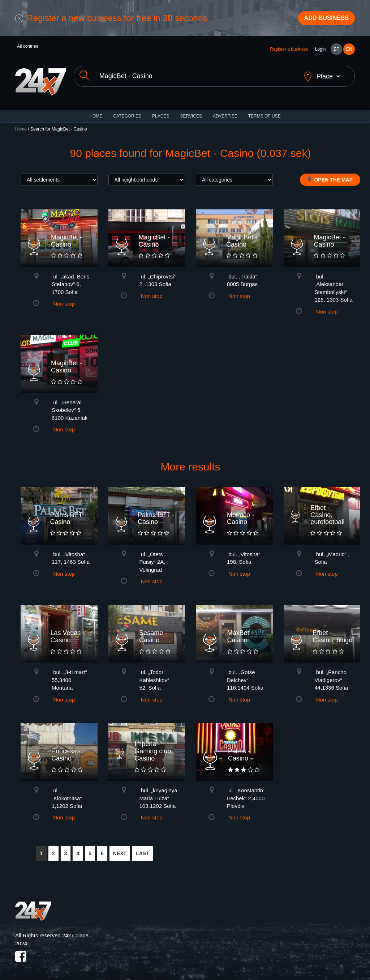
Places (161, 112)
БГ (336, 51)
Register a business (289, 51)
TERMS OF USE (264, 112)
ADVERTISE (225, 112)
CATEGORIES (127, 112)
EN (349, 51)
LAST (143, 849)
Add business (323, 19)
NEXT (120, 849)
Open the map (330, 175)
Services (191, 112)
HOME (96, 112)
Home (21, 125)
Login (320, 51)
